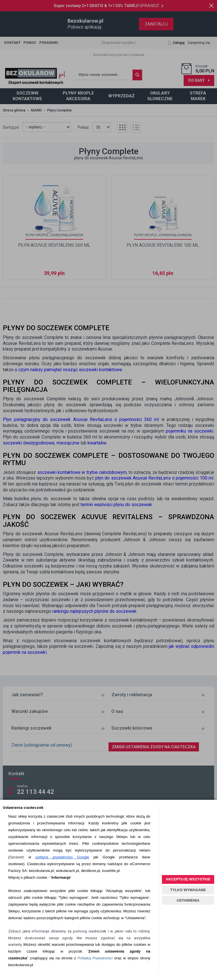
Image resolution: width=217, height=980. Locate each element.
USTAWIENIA (188, 900)
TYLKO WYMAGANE (188, 890)
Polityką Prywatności (95, 958)
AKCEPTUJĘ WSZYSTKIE (188, 879)
